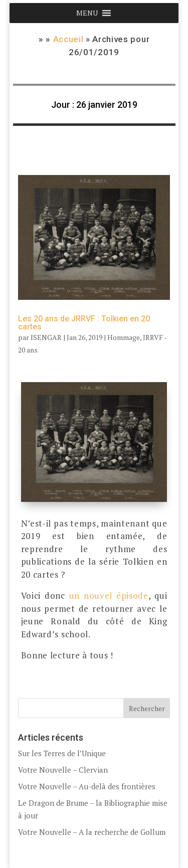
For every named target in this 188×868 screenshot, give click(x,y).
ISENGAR (46, 337)
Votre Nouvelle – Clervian (63, 770)
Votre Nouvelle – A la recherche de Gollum (92, 832)
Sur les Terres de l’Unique (62, 753)
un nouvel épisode (109, 595)
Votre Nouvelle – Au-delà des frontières (87, 786)
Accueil (68, 39)
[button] (87, 13)
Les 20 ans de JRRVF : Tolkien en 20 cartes (84, 323)
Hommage (124, 337)
